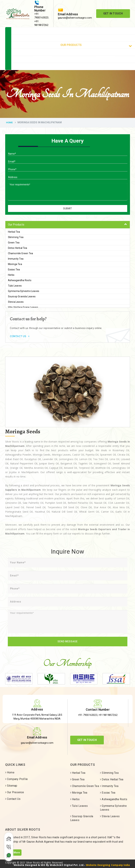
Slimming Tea (16, 237)
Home (9, 122)
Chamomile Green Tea (21, 253)
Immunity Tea (16, 259)
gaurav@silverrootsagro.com (75, 18)
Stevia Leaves (16, 302)
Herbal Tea (14, 232)
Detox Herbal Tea (18, 248)
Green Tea (14, 243)
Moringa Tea (15, 264)
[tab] (68, 225)
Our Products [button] (16, 225)
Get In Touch (113, 13)
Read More (13, 853)
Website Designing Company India (108, 865)
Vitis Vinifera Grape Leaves (23, 307)
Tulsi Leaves (15, 286)
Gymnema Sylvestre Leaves (24, 291)
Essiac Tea (14, 270)
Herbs (11, 275)
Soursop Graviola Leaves (22, 296)
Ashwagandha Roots (20, 280)
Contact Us (20, 336)
